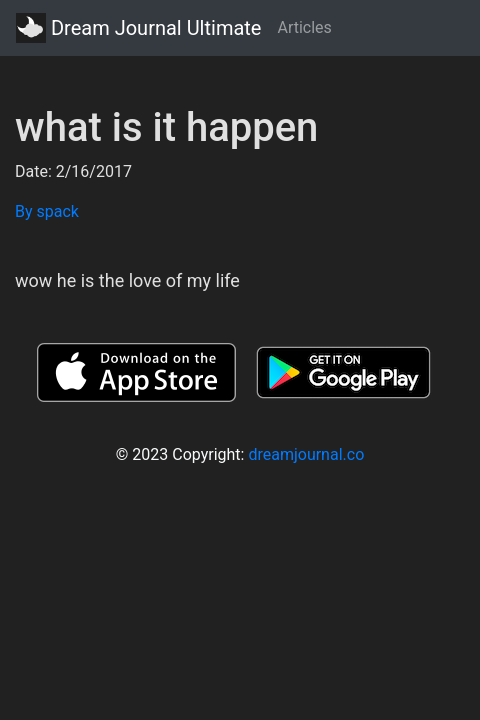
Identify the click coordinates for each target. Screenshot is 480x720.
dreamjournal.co (306, 454)
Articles (304, 27)
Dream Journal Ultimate (138, 28)
